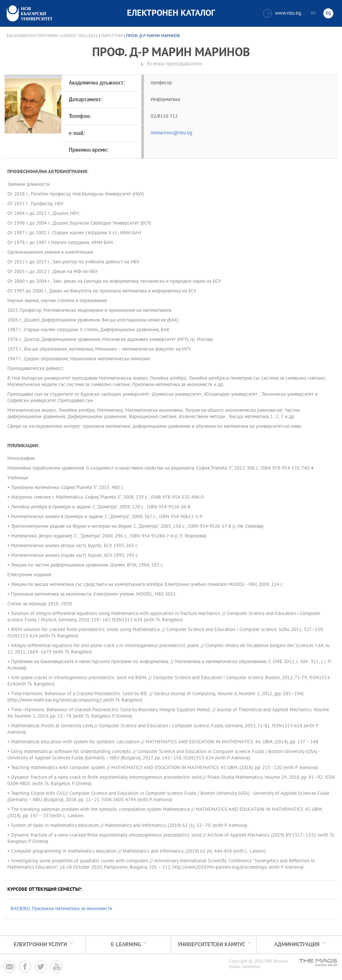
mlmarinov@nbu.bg (172, 133)
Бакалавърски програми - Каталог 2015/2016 (52, 36)
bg (328, 13)
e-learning (126, 945)
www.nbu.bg (282, 13)
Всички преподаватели (175, 64)
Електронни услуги (40, 945)
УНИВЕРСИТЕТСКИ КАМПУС (211, 945)
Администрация (297, 945)
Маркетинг (112, 36)
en (313, 13)
